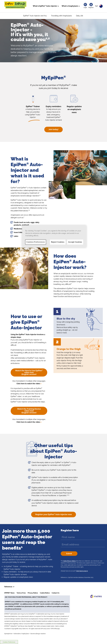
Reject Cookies (58, 242)
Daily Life (80, 16)
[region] (54, 236)
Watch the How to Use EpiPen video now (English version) (29, 372)
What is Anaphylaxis (70, 6)
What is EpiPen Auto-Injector (45, 6)
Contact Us (56, 593)
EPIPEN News (9, 593)
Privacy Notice (33, 593)
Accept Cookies (75, 242)
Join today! (53, 129)
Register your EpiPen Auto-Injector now (54, 514)
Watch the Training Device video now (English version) (29, 411)
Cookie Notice (45, 593)
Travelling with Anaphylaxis (61, 16)
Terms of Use (21, 593)
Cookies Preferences (36, 242)
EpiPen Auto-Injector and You (35, 16)
